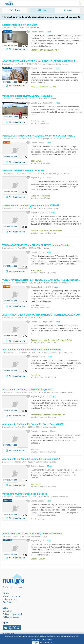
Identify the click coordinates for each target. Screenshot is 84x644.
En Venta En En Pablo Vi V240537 (32, 350)
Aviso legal (8, 611)
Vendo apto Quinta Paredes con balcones (25, 494)
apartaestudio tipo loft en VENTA (20, 25)
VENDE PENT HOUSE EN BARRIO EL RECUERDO (42, 280)
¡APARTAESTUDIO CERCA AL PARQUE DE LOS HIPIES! (32, 534)
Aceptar (35, 643)
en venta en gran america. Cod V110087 (31, 205)
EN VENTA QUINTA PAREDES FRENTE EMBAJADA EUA (41, 315)
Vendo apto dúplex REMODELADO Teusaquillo (27, 96)
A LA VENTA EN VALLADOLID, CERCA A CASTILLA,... (40, 61)
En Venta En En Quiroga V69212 (31, 459)
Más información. (46, 642)
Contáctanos (8, 602)
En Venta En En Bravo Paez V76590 (33, 424)
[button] (15, 10)
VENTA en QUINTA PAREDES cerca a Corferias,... (38, 245)
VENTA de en (23, 171)
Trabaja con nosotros (12, 596)
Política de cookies (11, 617)
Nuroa (9, 3)
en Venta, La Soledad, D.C (28, 389)
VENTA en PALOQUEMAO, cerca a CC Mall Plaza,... (39, 136)
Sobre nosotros (10, 599)
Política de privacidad (12, 614)
